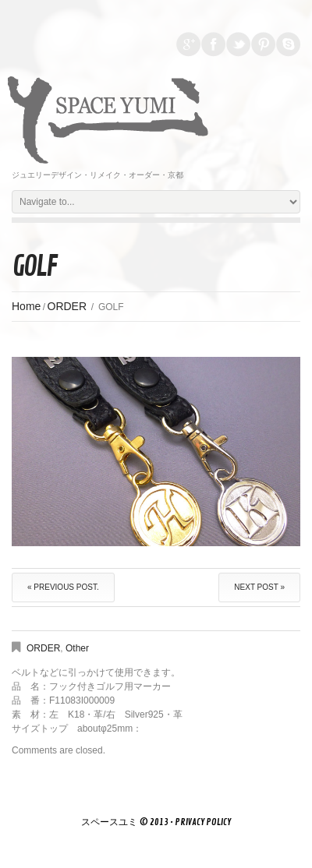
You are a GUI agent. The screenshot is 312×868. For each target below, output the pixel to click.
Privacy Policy (203, 822)
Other (77, 648)
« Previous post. (63, 587)
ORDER (67, 306)
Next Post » (259, 587)
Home (26, 306)
